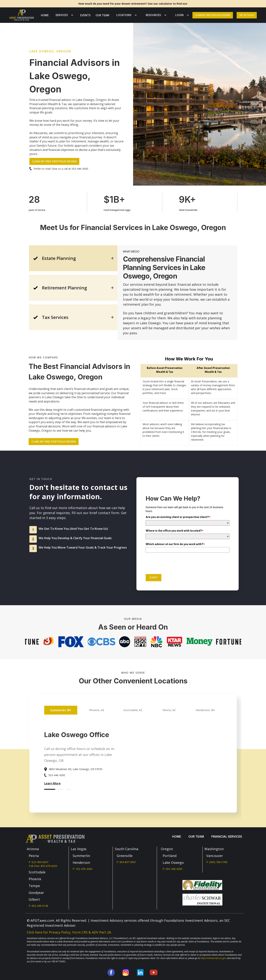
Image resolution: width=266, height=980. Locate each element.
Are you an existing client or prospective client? (178, 517)
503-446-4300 (80, 169)
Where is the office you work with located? (175, 531)
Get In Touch (247, 15)
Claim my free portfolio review (213, 15)
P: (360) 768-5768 (217, 862)
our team (102, 15)
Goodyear (36, 893)
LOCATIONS (124, 15)
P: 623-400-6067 (38, 862)
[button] (63, 15)
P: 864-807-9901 (126, 862)
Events (85, 15)
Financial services (227, 836)
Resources (153, 15)
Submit (154, 578)
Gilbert (34, 899)
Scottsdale (37, 872)
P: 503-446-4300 (172, 869)
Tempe (34, 886)
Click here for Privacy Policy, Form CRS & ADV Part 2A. (69, 932)
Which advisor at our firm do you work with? (175, 544)
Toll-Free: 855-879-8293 (43, 866)
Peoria (34, 856)
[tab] (73, 258)
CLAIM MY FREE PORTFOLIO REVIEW (54, 161)
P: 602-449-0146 (38, 906)
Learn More (52, 783)
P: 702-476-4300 (82, 869)
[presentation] (174, 563)
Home (45, 15)
